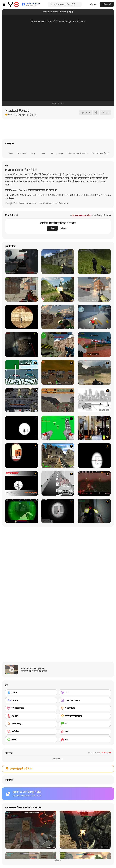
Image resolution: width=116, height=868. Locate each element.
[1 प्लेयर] (31, 692)
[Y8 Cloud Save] (85, 700)
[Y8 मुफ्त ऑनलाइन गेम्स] (14, 4)
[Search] (50, 4)
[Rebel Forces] (94, 289)
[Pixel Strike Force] (94, 317)
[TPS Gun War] (94, 345)
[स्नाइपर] (31, 739)
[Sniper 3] (58, 483)
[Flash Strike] (94, 372)
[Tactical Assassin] (22, 428)
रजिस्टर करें (107, 4)
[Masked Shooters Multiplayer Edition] (58, 262)
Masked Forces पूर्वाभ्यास (33, 668)
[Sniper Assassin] (22, 483)
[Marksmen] (22, 511)
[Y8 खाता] (31, 716)
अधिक (58, 860)
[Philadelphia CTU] (94, 428)
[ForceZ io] (58, 317)
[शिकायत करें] (105, 113)
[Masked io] (22, 317)
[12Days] (22, 372)
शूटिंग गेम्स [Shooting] (13, 203)
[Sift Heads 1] (94, 400)
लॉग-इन (93, 4)
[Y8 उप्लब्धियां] (85, 708)
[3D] (85, 692)
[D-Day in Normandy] (58, 400)
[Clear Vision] (22, 456)
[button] (10, 199)
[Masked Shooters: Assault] (22, 289)
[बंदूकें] (85, 724)
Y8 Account (106, 752)
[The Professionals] (22, 400)
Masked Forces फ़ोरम (82, 215)
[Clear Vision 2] (94, 456)
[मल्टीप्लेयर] (31, 732)
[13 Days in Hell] (94, 483)
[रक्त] (85, 732)
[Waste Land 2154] (58, 372)
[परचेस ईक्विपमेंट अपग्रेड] (85, 716)
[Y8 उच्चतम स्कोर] (31, 708)
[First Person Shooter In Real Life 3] (94, 511)
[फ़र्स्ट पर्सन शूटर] (31, 724)
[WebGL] (31, 700)
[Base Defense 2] (58, 428)
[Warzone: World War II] (58, 456)
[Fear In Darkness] (22, 345)
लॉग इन (64, 228)
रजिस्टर (52, 228)
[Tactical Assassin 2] (58, 511)
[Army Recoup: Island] (94, 262)
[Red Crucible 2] (22, 262)
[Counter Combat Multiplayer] (58, 345)
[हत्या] (85, 739)
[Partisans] (58, 289)
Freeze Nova (31, 203)
